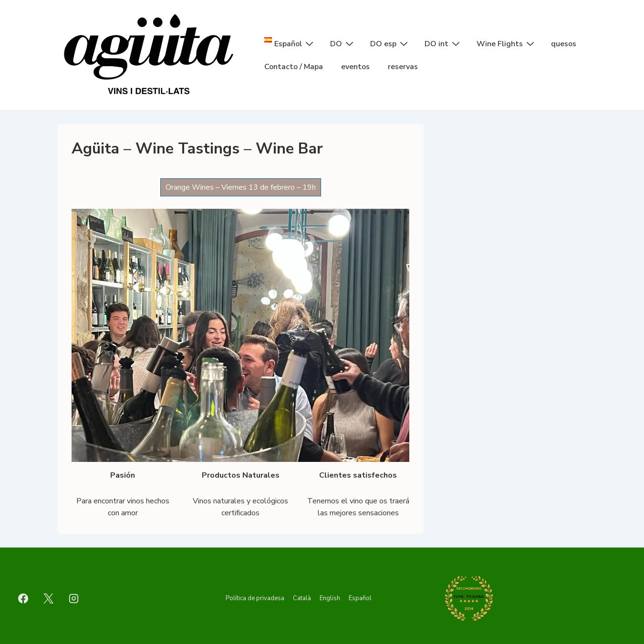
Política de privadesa (255, 598)
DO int (443, 43)
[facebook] (23, 598)
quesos (564, 44)
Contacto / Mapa (294, 67)
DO (343, 43)
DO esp (390, 43)
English (330, 598)
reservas (403, 67)
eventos (355, 67)
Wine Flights (507, 43)
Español (360, 598)
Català (302, 598)
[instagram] (74, 598)
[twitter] (49, 598)
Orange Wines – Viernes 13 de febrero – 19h (241, 187)
